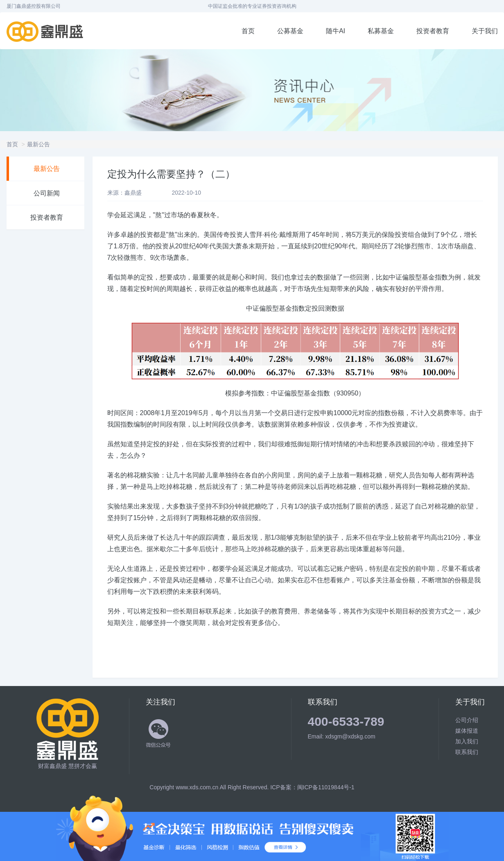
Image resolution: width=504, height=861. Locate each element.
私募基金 (381, 31)
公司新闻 (47, 193)
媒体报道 (467, 731)
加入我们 (467, 741)
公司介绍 (467, 720)
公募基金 (290, 31)
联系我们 (467, 752)
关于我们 (485, 31)
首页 (248, 31)
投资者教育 (433, 31)
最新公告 (38, 144)
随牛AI (336, 31)
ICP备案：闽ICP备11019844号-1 (312, 787)
